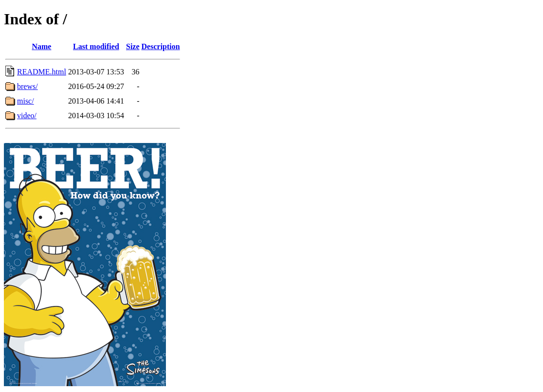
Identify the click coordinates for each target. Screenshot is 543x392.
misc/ (26, 101)
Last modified (96, 46)
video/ (27, 116)
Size (133, 46)
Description (161, 46)
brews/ (27, 86)
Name (41, 46)
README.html (42, 72)
